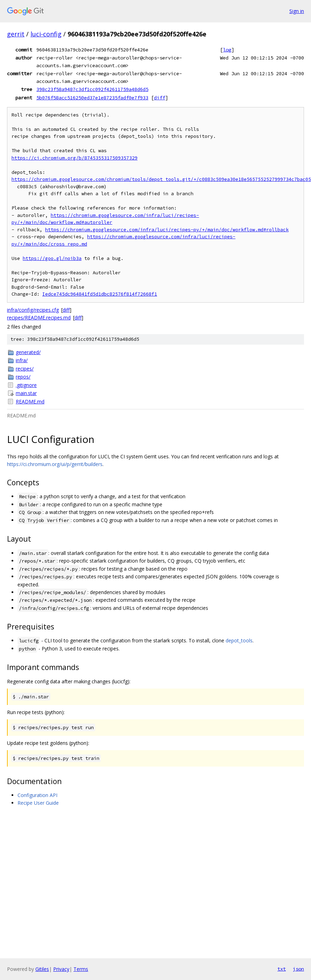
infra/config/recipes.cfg (33, 310)
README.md (30, 401)
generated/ (28, 352)
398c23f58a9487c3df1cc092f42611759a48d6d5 (92, 89)
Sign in (297, 11)
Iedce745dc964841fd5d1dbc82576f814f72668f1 (100, 294)
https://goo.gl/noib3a (52, 258)
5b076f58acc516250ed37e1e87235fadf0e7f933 (92, 98)
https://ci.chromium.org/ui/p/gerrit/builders (55, 464)
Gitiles (42, 969)
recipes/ (25, 369)
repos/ (23, 377)
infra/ (22, 360)
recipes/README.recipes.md (39, 318)
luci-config (46, 34)
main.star (26, 393)
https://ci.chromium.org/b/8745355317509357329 (75, 158)
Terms (81, 969)
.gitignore (26, 385)
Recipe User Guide (38, 803)
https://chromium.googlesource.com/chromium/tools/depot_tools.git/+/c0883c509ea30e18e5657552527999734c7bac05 (161, 179)
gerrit (16, 34)
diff (160, 98)
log (227, 50)
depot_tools (239, 640)
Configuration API (37, 795)
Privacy (61, 969)
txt (282, 969)
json (298, 969)
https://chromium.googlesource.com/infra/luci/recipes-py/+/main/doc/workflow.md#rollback (167, 230)
